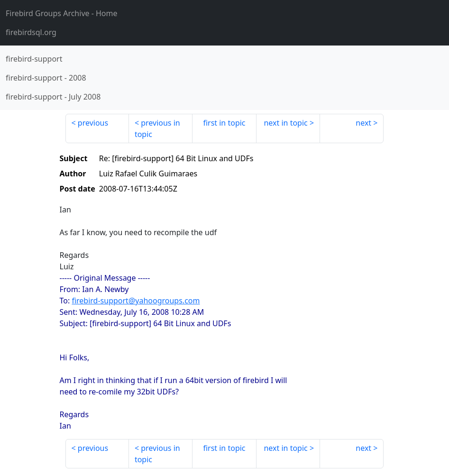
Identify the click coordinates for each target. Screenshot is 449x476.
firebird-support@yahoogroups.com (136, 301)
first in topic (224, 123)
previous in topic (157, 128)
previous (93, 123)
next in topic (285, 123)
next (363, 123)
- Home (62, 13)
